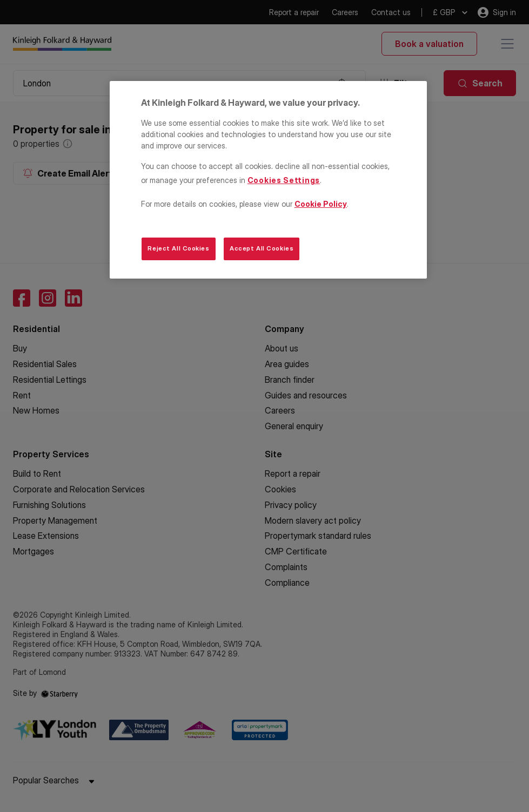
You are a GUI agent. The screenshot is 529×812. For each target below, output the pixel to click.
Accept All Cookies (262, 248)
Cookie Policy (321, 204)
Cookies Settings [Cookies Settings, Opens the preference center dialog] (284, 180)
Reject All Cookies (178, 248)
